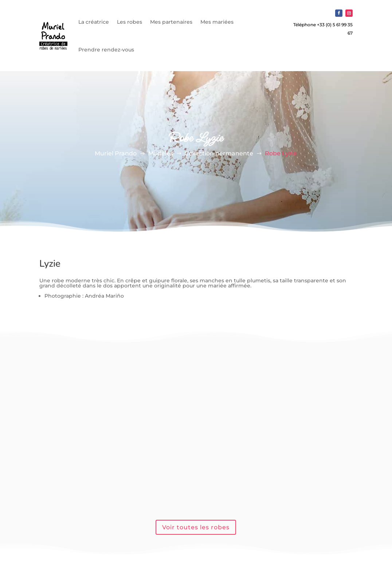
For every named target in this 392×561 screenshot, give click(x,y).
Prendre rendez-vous (106, 50)
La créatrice (94, 22)
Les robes (130, 22)
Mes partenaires (171, 22)
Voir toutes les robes (196, 527)
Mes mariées (217, 22)
